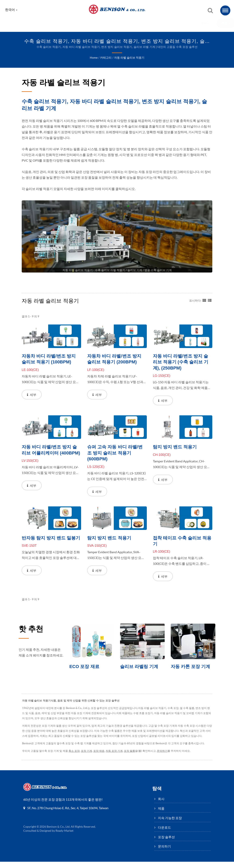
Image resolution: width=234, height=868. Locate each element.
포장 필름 (132, 757)
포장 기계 (88, 757)
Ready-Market (65, 837)
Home (94, 58)
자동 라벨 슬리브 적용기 (129, 58)
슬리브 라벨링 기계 (140, 668)
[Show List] (210, 300)
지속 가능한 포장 (96, 23)
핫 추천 (32, 630)
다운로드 (128, 23)
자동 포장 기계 (116, 757)
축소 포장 (75, 757)
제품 (68, 23)
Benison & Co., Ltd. (58, 833)
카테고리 (105, 58)
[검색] (210, 11)
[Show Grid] (204, 300)
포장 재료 (101, 757)
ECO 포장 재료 (85, 668)
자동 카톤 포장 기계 (191, 668)
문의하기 (184, 23)
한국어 (11, 10)
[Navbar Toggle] (225, 10)
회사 (47, 23)
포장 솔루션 (156, 23)
